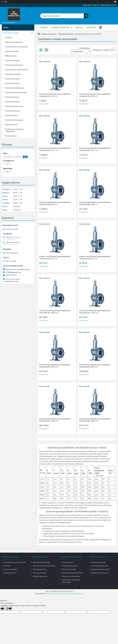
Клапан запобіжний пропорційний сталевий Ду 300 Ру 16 (95, 420)
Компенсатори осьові (14, 106)
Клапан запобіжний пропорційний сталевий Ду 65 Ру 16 (55, 257)
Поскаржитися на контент (55, 594)
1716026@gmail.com (13, 272)
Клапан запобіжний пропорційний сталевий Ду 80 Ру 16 (95, 257)
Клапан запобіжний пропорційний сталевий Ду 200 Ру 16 (95, 366)
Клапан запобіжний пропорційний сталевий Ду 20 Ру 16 (95, 95)
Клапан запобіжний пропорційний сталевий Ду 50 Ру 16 (95, 203)
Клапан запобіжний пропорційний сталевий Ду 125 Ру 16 (95, 312)
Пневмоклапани (12, 97)
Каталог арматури (60, 27)
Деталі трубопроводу (14, 42)
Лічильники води (13, 102)
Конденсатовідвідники (15, 88)
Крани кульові (11, 124)
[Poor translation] (9, 609)
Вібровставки (11, 56)
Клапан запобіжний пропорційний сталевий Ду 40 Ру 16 (55, 203)
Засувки (9, 37)
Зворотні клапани (13, 60)
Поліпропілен (11, 136)
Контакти (91, 27)
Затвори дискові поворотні (17, 47)
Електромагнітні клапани (16, 92)
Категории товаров (11, 33)
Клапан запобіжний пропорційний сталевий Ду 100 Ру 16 (55, 312)
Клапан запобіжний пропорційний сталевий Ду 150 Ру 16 (55, 366)
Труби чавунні (11, 115)
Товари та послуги (49, 34)
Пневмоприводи (12, 83)
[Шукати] (86, 15)
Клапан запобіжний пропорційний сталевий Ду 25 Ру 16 (55, 149)
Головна (44, 27)
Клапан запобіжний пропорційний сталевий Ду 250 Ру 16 (55, 420)
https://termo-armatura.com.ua (18, 269)
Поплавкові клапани (14, 65)
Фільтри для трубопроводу (17, 69)
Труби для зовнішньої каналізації (15, 130)
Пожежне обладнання (15, 120)
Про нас (79, 27)
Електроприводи (13, 111)
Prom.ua (70, 591)
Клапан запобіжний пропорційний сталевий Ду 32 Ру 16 (95, 149)
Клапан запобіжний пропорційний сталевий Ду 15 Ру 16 (55, 95)
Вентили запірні (12, 51)
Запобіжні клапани (66, 34)
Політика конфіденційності (74, 594)
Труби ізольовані (12, 79)
